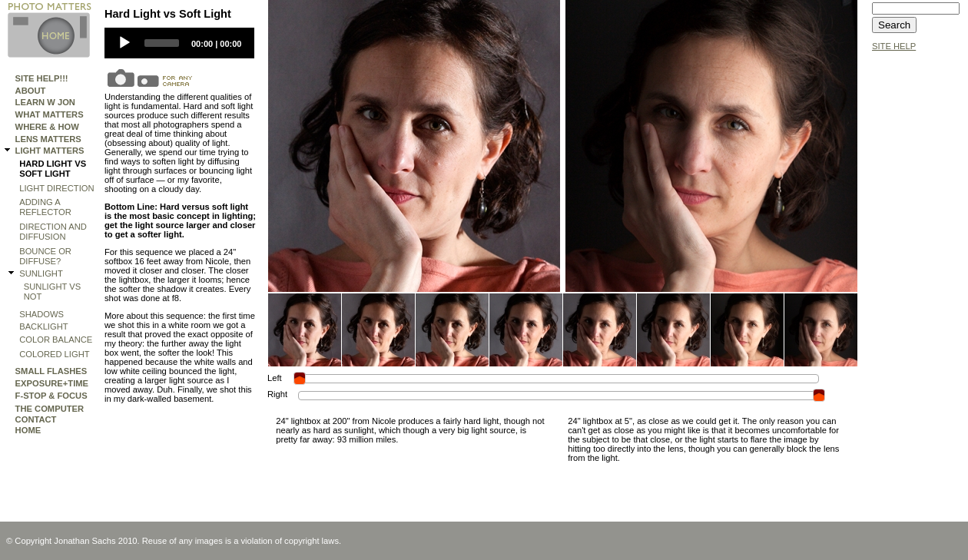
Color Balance (56, 340)
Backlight (43, 326)
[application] (179, 43)
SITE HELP (894, 46)
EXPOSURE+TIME (52, 383)
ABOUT (31, 91)
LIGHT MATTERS (50, 151)
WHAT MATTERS (50, 114)
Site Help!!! (42, 78)
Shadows (41, 314)
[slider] (162, 43)
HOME (28, 430)
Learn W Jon (45, 102)
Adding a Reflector (45, 207)
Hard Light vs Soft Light (53, 169)
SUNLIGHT (41, 273)
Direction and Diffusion (53, 232)
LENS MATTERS (48, 139)
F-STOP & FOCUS (51, 396)
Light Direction (56, 188)
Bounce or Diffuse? (45, 256)
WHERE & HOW (47, 127)
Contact (36, 419)
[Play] (124, 43)
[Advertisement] (918, 290)
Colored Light (54, 354)
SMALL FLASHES (51, 371)
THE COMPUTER (50, 409)
